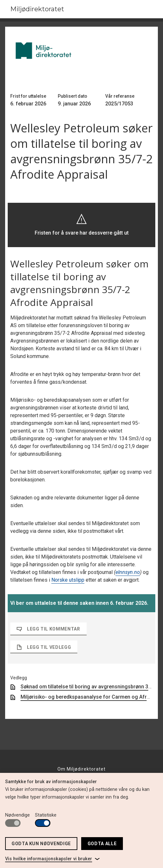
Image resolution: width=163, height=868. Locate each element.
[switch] (13, 823)
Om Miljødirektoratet (81, 769)
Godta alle (102, 844)
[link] (52, 859)
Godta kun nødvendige (41, 844)
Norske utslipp (68, 580)
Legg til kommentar (48, 629)
